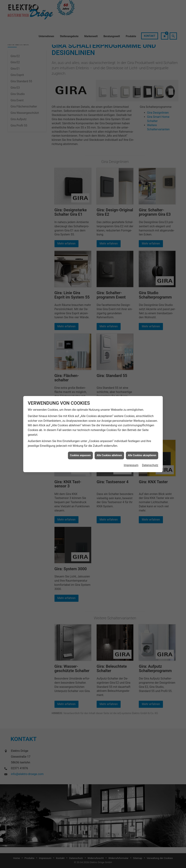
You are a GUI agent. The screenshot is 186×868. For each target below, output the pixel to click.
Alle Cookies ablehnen (109, 455)
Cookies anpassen (80, 455)
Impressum (131, 465)
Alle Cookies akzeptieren (142, 455)
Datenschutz (150, 465)
